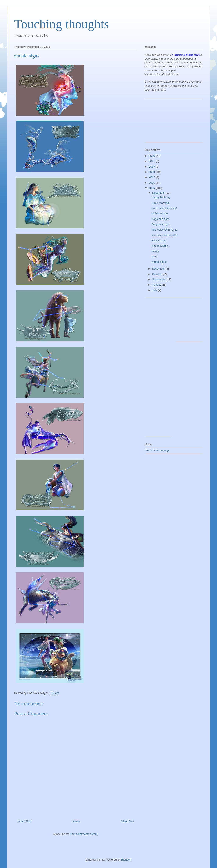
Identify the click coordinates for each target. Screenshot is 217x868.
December (159, 193)
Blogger (126, 860)
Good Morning (160, 203)
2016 (152, 156)
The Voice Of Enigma (164, 230)
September (159, 279)
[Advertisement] (164, 122)
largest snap (159, 240)
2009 (152, 167)
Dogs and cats (160, 219)
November (159, 269)
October (157, 274)
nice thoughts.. (160, 246)
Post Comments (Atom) (84, 834)
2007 (152, 177)
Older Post (127, 821)
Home (76, 821)
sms (154, 256)
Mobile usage (159, 213)
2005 (152, 188)
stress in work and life (165, 235)
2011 (152, 161)
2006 (152, 183)
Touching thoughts (62, 24)
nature (155, 251)
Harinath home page (157, 450)
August (157, 285)
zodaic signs (159, 262)
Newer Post (24, 821)
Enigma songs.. (161, 224)
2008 (152, 172)
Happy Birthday (161, 197)
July (155, 290)
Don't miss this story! (164, 208)
